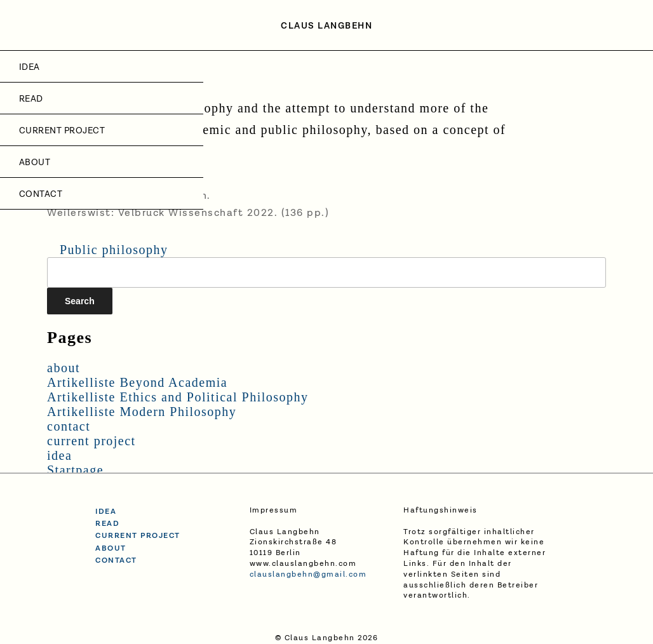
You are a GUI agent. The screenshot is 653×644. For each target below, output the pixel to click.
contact (41, 194)
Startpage (75, 470)
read (107, 524)
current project (62, 131)
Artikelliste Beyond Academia (137, 382)
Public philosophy (114, 250)
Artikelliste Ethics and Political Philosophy (178, 397)
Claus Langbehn (326, 26)
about (35, 163)
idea (30, 67)
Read (31, 99)
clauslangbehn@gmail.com (308, 574)
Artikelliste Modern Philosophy (142, 412)
